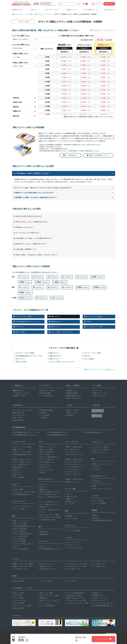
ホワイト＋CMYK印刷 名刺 (22, 534)
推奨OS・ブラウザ (19, 396)
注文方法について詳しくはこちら (103, 30)
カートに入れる (103, 639)
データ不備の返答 (45, 396)
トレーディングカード (47, 470)
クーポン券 (69, 504)
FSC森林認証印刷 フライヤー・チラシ (26, 321)
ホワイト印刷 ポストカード (48, 494)
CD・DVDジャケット (99, 476)
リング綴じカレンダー (20, 569)
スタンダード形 (75, 462)
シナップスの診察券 (99, 503)
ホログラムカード (45, 467)
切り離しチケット (72, 501)
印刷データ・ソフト (99, 393)
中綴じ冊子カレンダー (47, 569)
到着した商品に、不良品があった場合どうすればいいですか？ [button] (36, 255)
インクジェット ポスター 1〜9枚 (23, 492)
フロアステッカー (72, 472)
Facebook (97, 416)
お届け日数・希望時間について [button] (25, 249)
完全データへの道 (98, 396)
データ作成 (96, 386)
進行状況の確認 (45, 393)
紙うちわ (95, 518)
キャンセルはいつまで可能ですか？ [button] (27, 233)
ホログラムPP (70, 581)
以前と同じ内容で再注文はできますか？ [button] (28, 216)
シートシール (73, 469)
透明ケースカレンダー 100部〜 (23, 564)
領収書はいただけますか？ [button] (24, 227)
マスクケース (97, 469)
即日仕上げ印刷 (18, 581)
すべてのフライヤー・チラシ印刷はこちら (100, 369)
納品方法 (76, 386)
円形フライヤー (54, 327)
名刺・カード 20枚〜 (20, 524)
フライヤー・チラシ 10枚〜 (93, 316)
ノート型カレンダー (99, 566)
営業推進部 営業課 (45, 410)
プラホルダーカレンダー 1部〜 (76, 566)
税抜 (109, 40)
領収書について (71, 391)
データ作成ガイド (70, 155)
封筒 (66, 511)
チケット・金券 (70, 489)
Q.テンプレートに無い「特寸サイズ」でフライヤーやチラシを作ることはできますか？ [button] (64, 188)
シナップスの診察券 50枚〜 (75, 593)
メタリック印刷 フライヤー (22, 462)
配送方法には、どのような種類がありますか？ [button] (30, 244)
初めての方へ (18, 391)
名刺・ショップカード (20, 521)
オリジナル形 (76, 467)
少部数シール (97, 593)
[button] (51, 10)
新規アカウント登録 (46, 391)
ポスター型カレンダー (73, 569)
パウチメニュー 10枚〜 (100, 447)
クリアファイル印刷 (72, 531)
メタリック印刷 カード (47, 460)
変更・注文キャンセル (73, 398)
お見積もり (102, 117)
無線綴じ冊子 (44, 534)
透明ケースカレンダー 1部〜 (22, 566)
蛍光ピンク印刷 (19, 332)
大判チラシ (88, 322)
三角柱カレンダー (45, 566)
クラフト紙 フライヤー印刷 (93, 327)
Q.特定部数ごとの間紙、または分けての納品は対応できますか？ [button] (64, 197)
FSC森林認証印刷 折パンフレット (24, 435)
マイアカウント (45, 386)
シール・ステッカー (72, 442)
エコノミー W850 (18, 509)
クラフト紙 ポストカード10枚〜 (50, 517)
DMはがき (42, 487)
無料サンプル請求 (72, 410)
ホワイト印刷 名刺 (19, 531)
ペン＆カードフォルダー (74, 548)
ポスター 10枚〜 (18, 489)
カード (41, 442)
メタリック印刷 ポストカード (49, 502)
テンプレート (97, 391)
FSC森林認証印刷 (18, 427)
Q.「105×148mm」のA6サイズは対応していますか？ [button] (64, 173)
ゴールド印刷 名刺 (19, 539)
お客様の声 (70, 415)
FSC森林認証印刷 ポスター (58, 432)
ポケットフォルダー (72, 543)
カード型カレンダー (99, 564)
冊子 (40, 527)
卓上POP (95, 467)
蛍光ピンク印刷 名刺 (19, 529)
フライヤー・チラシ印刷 (24, 14)
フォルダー (69, 538)
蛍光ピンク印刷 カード (47, 452)
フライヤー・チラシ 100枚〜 (23, 316)
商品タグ (42, 472)
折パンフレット (44, 546)
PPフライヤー (19, 327)
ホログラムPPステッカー (74, 455)
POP (93, 459)
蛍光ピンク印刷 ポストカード (49, 492)
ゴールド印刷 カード (46, 462)
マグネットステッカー (73, 474)
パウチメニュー (97, 442)
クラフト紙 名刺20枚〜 (20, 549)
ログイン (96, 4)
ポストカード (44, 484)
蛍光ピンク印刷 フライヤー (22, 460)
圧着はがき (43, 507)
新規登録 (109, 4)
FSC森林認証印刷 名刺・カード (94, 432)
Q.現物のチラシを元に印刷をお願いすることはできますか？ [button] (64, 193)
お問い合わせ (17, 405)
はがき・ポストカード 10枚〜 (49, 515)
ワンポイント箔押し (46, 581)
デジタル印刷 (22, 588)
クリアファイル (70, 526)
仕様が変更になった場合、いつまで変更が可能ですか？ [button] (33, 238)
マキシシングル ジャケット (101, 484)
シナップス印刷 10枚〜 (47, 606)
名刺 (13, 516)
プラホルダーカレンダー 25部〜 (76, 564)
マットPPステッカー (73, 452)
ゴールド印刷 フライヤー (21, 465)
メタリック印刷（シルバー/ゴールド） (61, 332)
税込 (100, 40)
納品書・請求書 (71, 393)
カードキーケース (72, 545)
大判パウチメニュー (99, 452)
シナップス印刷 (97, 501)
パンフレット (43, 541)
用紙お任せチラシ (55, 322)
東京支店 (42, 413)
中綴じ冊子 (43, 532)
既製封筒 (69, 516)
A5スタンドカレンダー (47, 564)
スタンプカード (44, 465)
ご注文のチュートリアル (21, 393)
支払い (68, 386)
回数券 (68, 499)
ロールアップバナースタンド (22, 506)
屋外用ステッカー (72, 482)
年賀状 (94, 515)
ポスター (15, 484)
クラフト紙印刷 (88, 359)
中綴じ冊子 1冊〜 (18, 608)
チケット (69, 494)
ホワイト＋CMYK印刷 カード (49, 457)
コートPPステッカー (73, 449)
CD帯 (94, 486)
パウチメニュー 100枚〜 (100, 449)
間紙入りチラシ (54, 316)
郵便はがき (43, 489)
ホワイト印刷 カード (46, 455)
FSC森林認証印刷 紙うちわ (58, 435)
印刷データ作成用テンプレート (98, 155)
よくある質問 (44, 415)
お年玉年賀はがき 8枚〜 (47, 520)
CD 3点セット (97, 481)
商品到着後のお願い (73, 396)
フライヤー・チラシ (19, 442)
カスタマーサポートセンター (23, 410)
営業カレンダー (71, 413)
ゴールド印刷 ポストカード (48, 505)
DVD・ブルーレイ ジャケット (102, 489)
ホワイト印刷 (17, 596)
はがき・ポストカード (46, 479)
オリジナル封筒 (71, 519)
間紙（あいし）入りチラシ (44, 14)
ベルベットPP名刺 (19, 541)
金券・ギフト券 (71, 496)
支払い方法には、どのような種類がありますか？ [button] (31, 222)
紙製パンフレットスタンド (101, 464)
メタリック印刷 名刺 (19, 536)
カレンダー (16, 559)
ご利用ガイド (17, 386)
